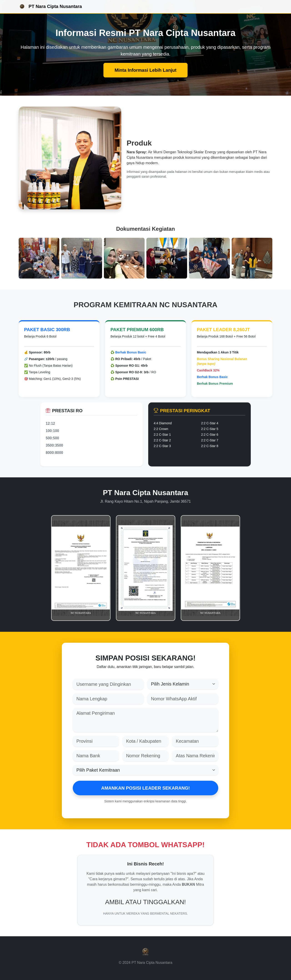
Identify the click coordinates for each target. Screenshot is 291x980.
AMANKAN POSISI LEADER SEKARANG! (145, 788)
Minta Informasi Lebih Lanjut (145, 70)
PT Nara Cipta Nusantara (50, 7)
